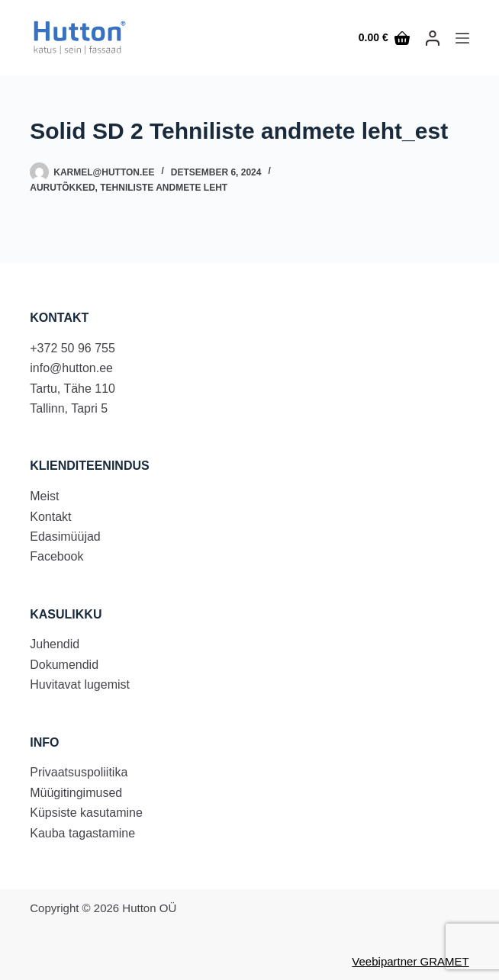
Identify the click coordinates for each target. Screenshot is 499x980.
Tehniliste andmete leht (164, 188)
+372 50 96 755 (72, 348)
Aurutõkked (62, 188)
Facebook (56, 556)
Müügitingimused (76, 793)
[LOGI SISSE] (433, 38)
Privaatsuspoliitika (79, 772)
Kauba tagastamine (82, 833)
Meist (44, 496)
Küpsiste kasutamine (86, 813)
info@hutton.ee (71, 368)
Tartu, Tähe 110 (72, 389)
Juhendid (55, 644)
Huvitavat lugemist (80, 684)
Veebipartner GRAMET (410, 961)
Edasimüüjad (65, 537)
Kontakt (50, 517)
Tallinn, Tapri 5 (69, 408)
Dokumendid (64, 665)
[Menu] (462, 38)
